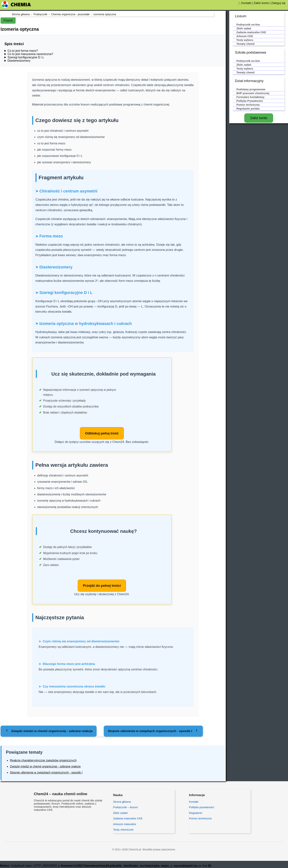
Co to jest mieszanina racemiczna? (30, 54)
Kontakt (246, 3)
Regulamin (196, 813)
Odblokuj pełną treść (102, 433)
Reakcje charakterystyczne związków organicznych (43, 761)
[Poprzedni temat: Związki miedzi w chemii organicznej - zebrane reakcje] (49, 732)
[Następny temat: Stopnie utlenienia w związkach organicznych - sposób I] (153, 732)
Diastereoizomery (19, 61)
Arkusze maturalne (125, 825)
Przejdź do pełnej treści (102, 586)
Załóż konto (261, 3)
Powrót (8, 20)
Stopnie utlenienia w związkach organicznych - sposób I (46, 773)
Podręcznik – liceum (125, 808)
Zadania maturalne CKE (128, 819)
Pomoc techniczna (200, 819)
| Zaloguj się (278, 3)
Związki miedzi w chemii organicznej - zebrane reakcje (45, 767)
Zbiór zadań (120, 813)
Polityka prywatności (201, 808)
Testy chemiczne (123, 830)
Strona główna (122, 802)
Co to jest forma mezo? (23, 51)
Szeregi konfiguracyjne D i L (26, 57)
